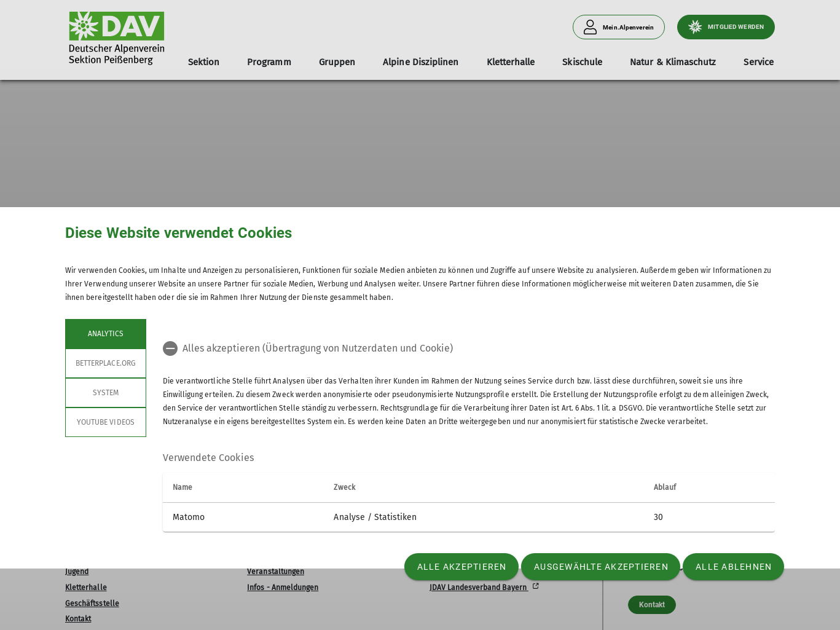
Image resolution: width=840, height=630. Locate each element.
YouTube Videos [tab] (106, 422)
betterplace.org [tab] (106, 363)
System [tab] (106, 393)
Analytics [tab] (106, 334)
